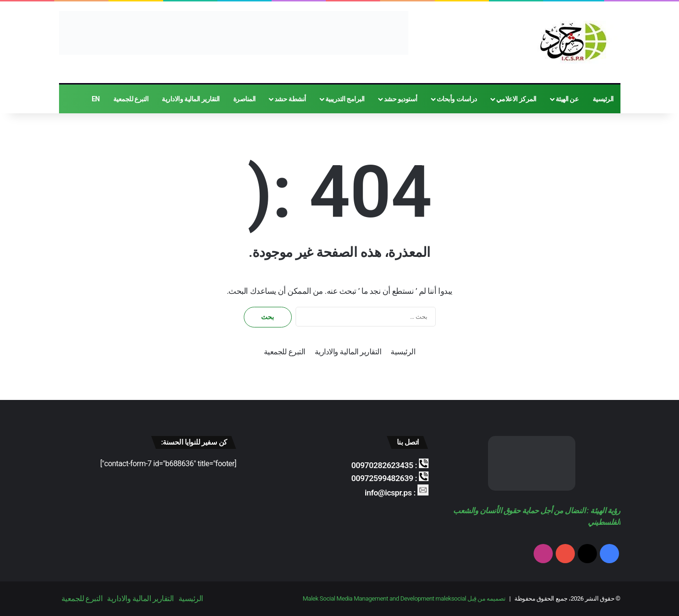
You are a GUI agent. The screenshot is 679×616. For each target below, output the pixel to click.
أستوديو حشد (401, 99)
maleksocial (451, 598)
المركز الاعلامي (516, 99)
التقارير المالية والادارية (191, 99)
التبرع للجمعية (131, 99)
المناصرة (244, 99)
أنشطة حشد (290, 99)
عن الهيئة (567, 99)
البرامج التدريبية (345, 99)
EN (96, 99)
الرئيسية (603, 99)
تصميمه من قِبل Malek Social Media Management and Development (404, 598)
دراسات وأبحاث (457, 99)
